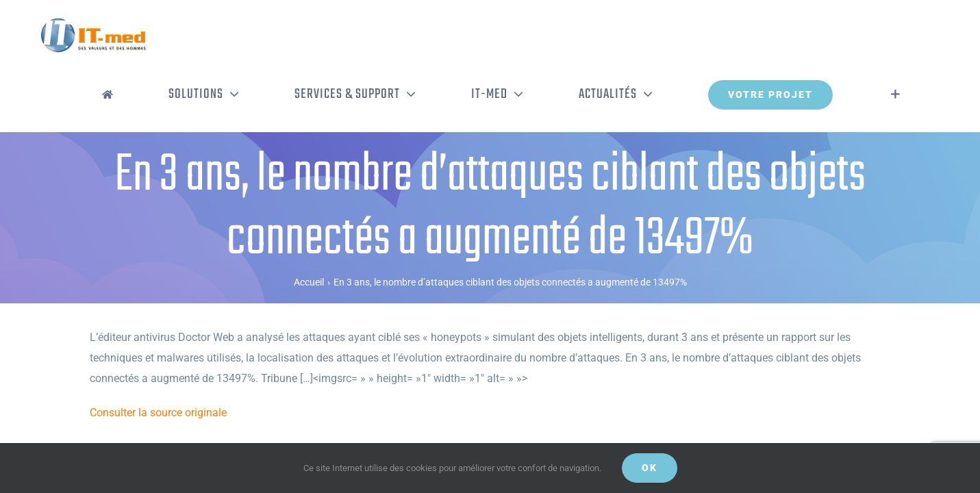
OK (650, 468)
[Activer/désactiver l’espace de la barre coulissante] (916, 38)
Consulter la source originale (158, 356)
